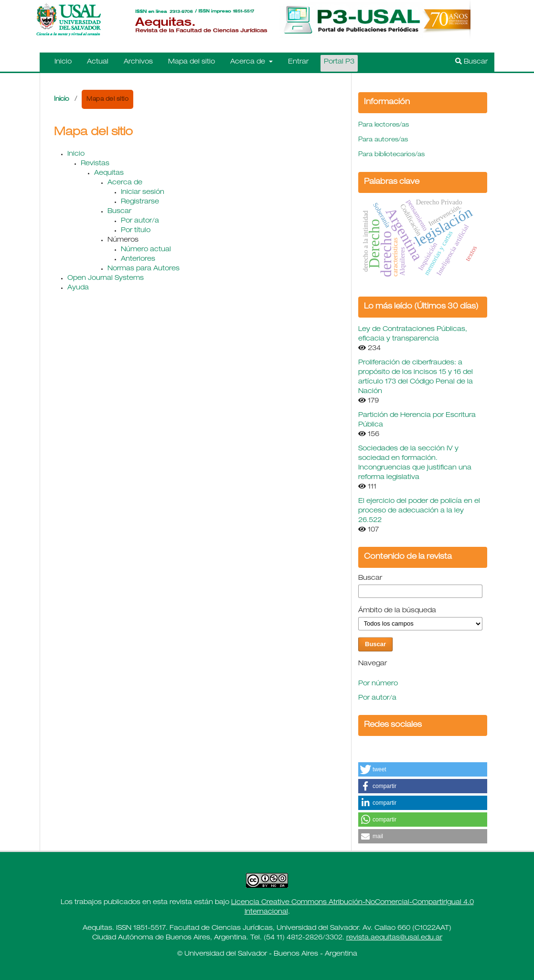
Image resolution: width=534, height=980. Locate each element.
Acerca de (249, 62)
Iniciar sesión (143, 192)
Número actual (146, 250)
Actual (98, 62)
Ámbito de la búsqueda (397, 611)
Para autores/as (383, 140)
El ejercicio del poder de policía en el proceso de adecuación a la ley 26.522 (419, 511)
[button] (423, 769)
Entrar (298, 62)
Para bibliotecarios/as (391, 155)
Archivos (138, 62)
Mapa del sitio (192, 62)
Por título (136, 231)
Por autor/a (140, 221)
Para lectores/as (384, 125)
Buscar (471, 62)
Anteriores (138, 259)
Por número (378, 684)
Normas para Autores (144, 269)
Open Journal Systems (106, 278)
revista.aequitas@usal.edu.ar (394, 938)
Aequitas (109, 173)
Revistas (95, 164)
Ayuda (78, 288)
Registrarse (140, 202)
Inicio (63, 62)
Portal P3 (339, 62)
